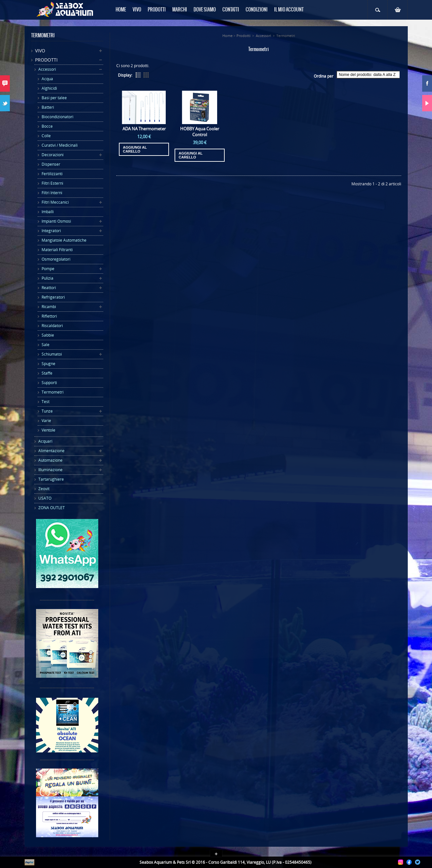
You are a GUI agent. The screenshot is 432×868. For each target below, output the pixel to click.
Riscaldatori (52, 326)
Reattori (49, 288)
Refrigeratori (53, 297)
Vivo (40, 51)
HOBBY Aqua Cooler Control (200, 132)
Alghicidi (49, 88)
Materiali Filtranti (57, 250)
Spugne (48, 364)
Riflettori (49, 316)
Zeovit (44, 489)
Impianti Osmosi (56, 221)
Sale (46, 345)
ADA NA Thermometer (144, 129)
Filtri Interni (52, 193)
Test (46, 402)
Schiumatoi (52, 354)
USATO (45, 498)
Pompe (48, 269)
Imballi (48, 212)
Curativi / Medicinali (60, 145)
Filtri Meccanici (55, 202)
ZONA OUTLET (52, 508)
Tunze (47, 411)
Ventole (48, 430)
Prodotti (46, 60)
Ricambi (49, 307)
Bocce (47, 126)
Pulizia (47, 278)
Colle (46, 136)
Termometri (53, 392)
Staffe (47, 373)
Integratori (51, 231)
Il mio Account (289, 10)
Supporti (49, 383)
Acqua (47, 79)
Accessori (47, 69)
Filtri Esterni (52, 183)
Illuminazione (50, 470)
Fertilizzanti (52, 174)
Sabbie (48, 335)
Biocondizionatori (57, 117)
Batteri (48, 107)
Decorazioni (53, 155)
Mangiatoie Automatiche (64, 240)
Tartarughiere (51, 479)
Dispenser (51, 164)
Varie (46, 421)
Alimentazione (51, 451)
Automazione (50, 460)
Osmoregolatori (56, 259)
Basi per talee (54, 98)
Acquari (45, 441)
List (138, 75)
